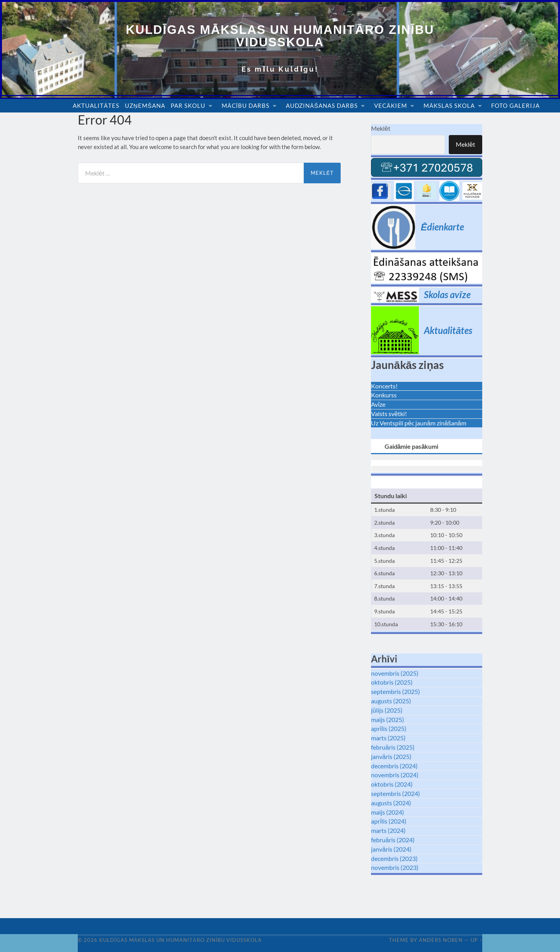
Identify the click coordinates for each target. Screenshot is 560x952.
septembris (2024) (395, 793)
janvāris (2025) (391, 756)
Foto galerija (515, 106)
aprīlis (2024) (389, 821)
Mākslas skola (449, 106)
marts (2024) (388, 830)
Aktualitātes (96, 106)
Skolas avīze (447, 294)
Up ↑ (476, 940)
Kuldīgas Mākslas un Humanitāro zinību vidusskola (280, 36)
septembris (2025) (395, 691)
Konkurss (384, 395)
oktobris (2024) (392, 784)
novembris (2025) (395, 673)
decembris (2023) (394, 858)
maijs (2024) (388, 812)
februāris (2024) (393, 840)
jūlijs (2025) (387, 710)
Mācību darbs (246, 106)
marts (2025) (388, 738)
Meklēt (381, 129)
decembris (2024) (394, 766)
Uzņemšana (145, 106)
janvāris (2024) (391, 849)
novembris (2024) (395, 775)
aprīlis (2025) (389, 729)
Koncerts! (384, 386)
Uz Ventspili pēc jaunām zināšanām (419, 423)
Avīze (378, 404)
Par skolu (188, 106)
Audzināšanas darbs (322, 106)
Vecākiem (391, 106)
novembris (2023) (395, 867)
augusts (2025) (391, 701)
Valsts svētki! (389, 414)
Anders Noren (441, 940)
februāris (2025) (393, 747)
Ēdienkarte (442, 227)
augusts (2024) (391, 803)
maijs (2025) (388, 719)
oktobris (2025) (392, 682)
